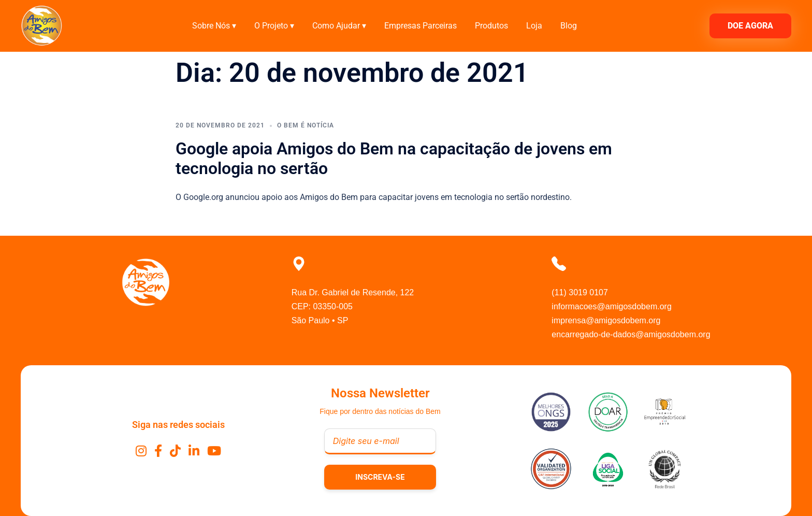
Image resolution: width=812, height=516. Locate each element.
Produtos (491, 26)
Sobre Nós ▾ (214, 26)
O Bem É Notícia (306, 125)
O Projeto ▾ (274, 26)
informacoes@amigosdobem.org (611, 306)
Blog (569, 26)
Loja (534, 26)
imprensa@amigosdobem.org (606, 320)
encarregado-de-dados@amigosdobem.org (631, 334)
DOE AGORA (750, 26)
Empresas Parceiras (421, 26)
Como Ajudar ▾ (339, 26)
